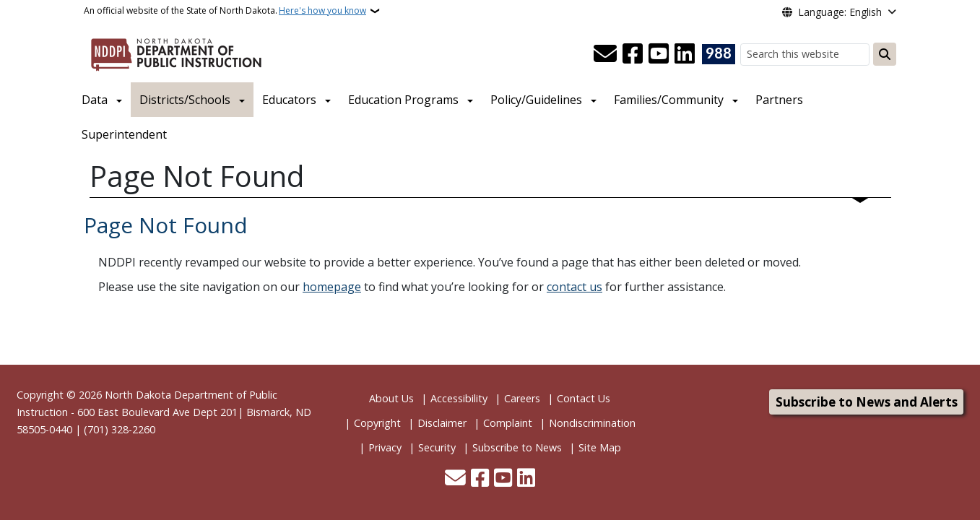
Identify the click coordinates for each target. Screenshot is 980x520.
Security (437, 447)
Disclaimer (442, 423)
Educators (289, 100)
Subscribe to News (517, 447)
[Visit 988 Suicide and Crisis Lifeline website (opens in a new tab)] (719, 54)
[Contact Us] (605, 54)
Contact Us (584, 398)
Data (95, 100)
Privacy (385, 447)
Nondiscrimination (592, 423)
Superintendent (124, 134)
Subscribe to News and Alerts (867, 402)
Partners (779, 100)
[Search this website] (805, 55)
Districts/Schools (185, 100)
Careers (522, 398)
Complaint (508, 423)
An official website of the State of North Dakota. (225, 11)
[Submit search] (885, 54)
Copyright (377, 423)
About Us (391, 398)
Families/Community (669, 100)
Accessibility (459, 398)
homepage (332, 287)
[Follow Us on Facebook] (633, 54)
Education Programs (403, 100)
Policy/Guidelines (536, 100)
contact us (574, 287)
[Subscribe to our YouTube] (659, 54)
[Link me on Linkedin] (685, 54)
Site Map (600, 447)
